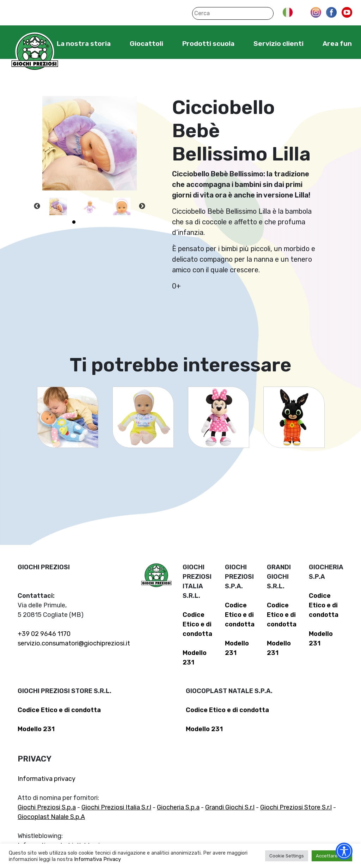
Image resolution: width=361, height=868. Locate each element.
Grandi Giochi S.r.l (230, 807)
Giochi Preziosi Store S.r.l (296, 807)
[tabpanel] (58, 206)
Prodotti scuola (208, 44)
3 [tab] (95, 222)
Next (142, 206)
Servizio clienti (279, 44)
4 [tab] (105, 222)
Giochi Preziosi (35, 52)
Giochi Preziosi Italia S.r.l (116, 807)
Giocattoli (146, 44)
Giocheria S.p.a (178, 807)
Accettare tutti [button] (332, 856)
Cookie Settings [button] (287, 856)
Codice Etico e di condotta (197, 624)
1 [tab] (74, 222)
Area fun (337, 44)
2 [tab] (84, 222)
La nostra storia (84, 44)
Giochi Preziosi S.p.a (47, 807)
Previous (37, 206)
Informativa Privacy (97, 859)
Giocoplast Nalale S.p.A (51, 817)
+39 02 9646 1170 (44, 634)
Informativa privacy (47, 779)
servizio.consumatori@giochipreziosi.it (74, 643)
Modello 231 (36, 729)
